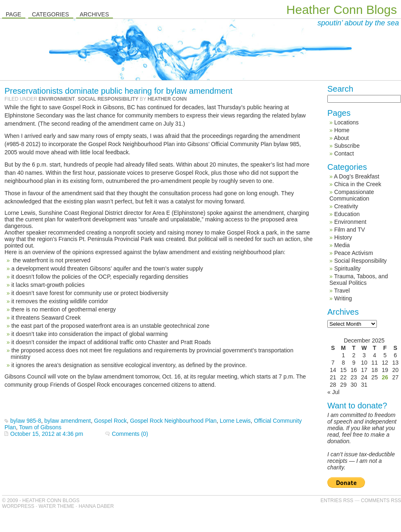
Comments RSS (381, 500)
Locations (347, 122)
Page (14, 14)
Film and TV (350, 230)
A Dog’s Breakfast (357, 176)
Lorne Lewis (235, 421)
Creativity (346, 206)
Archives (95, 14)
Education (347, 214)
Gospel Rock (110, 421)
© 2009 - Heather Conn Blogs (41, 500)
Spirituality (348, 268)
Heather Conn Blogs (342, 10)
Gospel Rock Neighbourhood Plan (173, 421)
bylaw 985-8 (26, 421)
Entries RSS (337, 500)
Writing (343, 298)
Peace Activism (354, 253)
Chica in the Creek (358, 184)
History (343, 237)
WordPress (18, 506)
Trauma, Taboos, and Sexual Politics (359, 280)
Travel (342, 291)
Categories (51, 14)
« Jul (333, 392)
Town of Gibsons (41, 427)
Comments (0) (130, 434)
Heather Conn (167, 99)
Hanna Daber (96, 506)
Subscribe (347, 146)
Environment (57, 99)
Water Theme (56, 506)
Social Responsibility (108, 99)
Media (342, 245)
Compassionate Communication (352, 195)
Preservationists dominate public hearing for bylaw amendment (118, 91)
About (341, 138)
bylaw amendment (68, 421)
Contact (344, 153)
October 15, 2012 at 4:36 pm (47, 434)
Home (342, 130)
